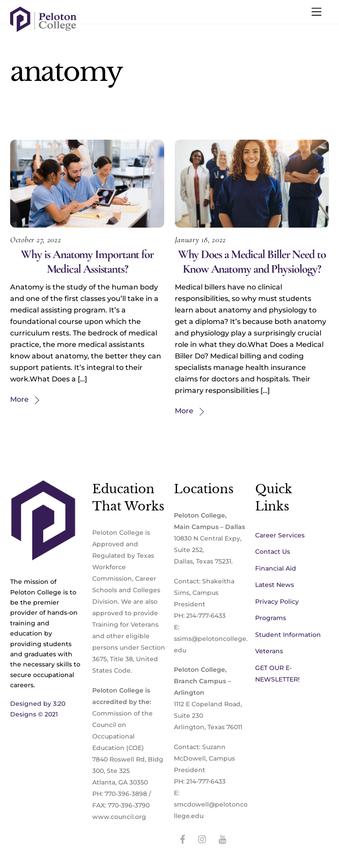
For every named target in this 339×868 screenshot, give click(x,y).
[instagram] (203, 838)
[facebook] (183, 838)
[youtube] (222, 838)
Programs (271, 618)
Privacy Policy (277, 602)
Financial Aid (276, 568)
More (19, 399)
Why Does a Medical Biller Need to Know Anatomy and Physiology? (252, 262)
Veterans (269, 651)
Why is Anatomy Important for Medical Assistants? (87, 262)
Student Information (288, 635)
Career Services (280, 535)
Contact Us (273, 552)
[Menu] (316, 12)
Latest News (275, 585)
